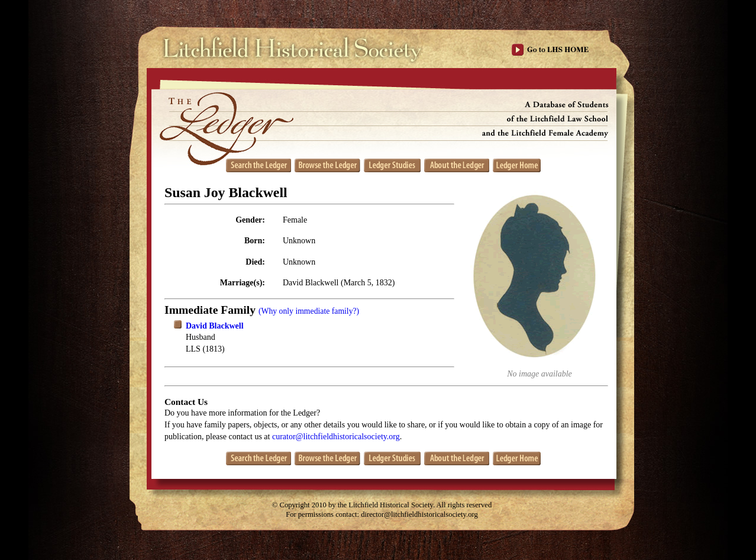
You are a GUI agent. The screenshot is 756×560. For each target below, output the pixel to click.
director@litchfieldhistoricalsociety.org (419, 514)
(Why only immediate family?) (309, 311)
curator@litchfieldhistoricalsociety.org (336, 437)
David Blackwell (215, 326)
